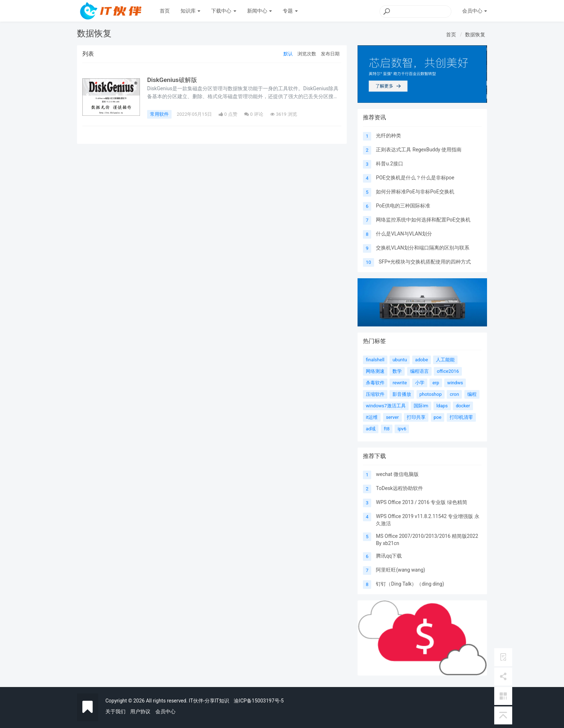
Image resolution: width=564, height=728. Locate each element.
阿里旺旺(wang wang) (401, 570)
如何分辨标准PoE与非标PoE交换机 (415, 192)
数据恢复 (475, 35)
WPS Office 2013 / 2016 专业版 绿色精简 (421, 502)
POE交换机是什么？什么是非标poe (415, 178)
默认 (288, 54)
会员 (475, 11)
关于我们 (115, 711)
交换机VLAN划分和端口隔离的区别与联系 (423, 248)
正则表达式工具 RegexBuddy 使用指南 (419, 150)
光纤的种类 (388, 136)
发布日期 (330, 54)
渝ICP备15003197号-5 (259, 701)
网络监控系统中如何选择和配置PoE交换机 (423, 220)
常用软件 (159, 114)
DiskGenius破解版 (173, 80)
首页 (165, 11)
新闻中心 (260, 11)
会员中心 (165, 711)
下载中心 (224, 11)
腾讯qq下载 (389, 556)
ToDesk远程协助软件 (399, 488)
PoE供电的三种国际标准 (403, 206)
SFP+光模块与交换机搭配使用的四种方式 (425, 262)
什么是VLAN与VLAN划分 (404, 234)
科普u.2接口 (389, 164)
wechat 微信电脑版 (397, 474)
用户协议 (140, 711)
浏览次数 (307, 54)
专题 (290, 11)
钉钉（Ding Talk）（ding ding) (410, 584)
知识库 (190, 11)
